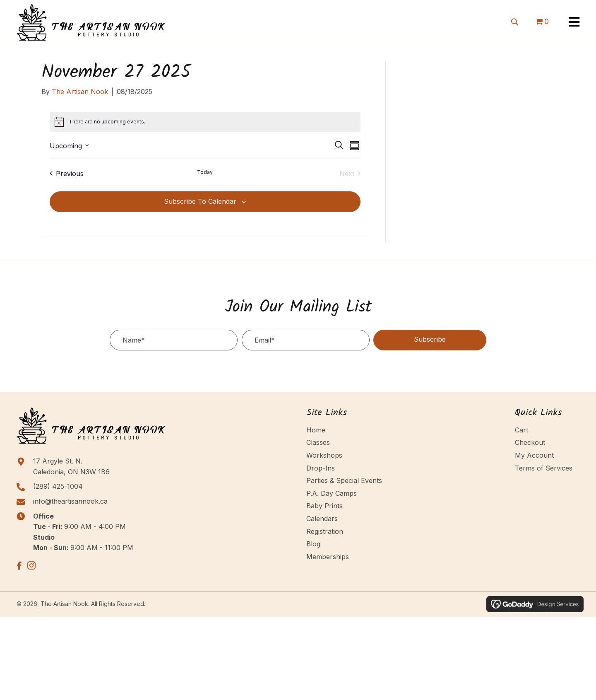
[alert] (205, 122)
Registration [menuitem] (325, 531)
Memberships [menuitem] (328, 557)
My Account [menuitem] (534, 455)
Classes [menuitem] (318, 442)
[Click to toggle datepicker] (69, 145)
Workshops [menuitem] (324, 455)
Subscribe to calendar (200, 201)
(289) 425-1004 (58, 486)
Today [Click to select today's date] (205, 172)
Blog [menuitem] (313, 544)
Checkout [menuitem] (530, 442)
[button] (514, 21)
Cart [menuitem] (521, 430)
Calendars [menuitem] (322, 519)
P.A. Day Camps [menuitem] (332, 493)
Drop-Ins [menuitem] (321, 468)
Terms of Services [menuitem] (544, 468)
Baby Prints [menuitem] (324, 506)
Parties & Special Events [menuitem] (344, 480)
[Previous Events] (67, 174)
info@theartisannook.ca (70, 501)
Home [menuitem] (316, 430)
